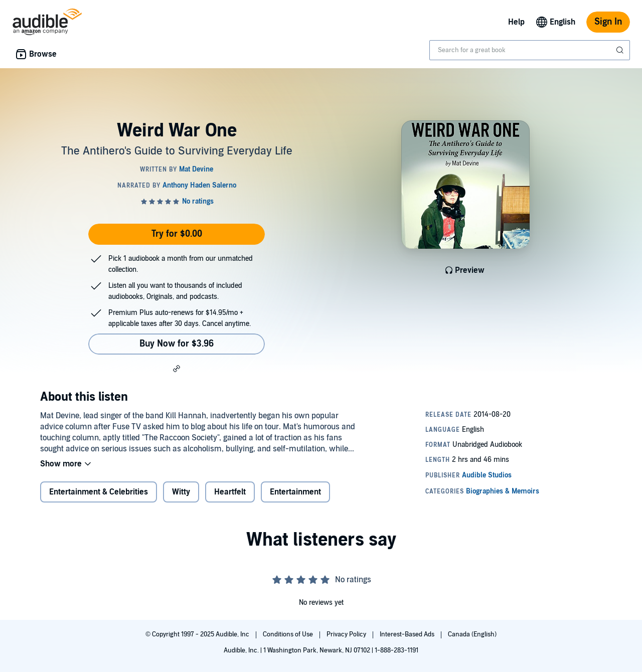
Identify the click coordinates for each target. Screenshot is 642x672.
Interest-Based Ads (408, 634)
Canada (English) (472, 634)
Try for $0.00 (177, 234)
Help (516, 22)
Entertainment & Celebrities (99, 492)
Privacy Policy (347, 634)
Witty (181, 492)
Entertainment (295, 492)
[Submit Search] (621, 50)
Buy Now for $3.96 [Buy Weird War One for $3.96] (177, 344)
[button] (177, 368)
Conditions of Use (289, 634)
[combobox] (530, 50)
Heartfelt (230, 492)
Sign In (608, 22)
